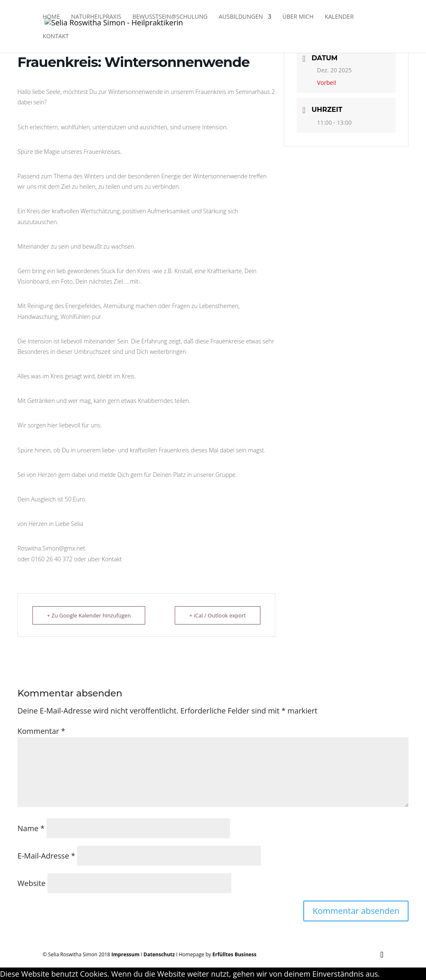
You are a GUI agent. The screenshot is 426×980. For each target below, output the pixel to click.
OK (385, 974)
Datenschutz (159, 954)
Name (31, 828)
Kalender (339, 17)
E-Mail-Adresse (46, 856)
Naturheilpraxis (96, 17)
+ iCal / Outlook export (218, 615)
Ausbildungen (241, 17)
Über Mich (298, 17)
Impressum (126, 954)
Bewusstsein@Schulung (170, 17)
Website (31, 883)
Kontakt (56, 37)
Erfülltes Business (235, 954)
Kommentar (41, 731)
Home (51, 17)
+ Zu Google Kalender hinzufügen (89, 615)
